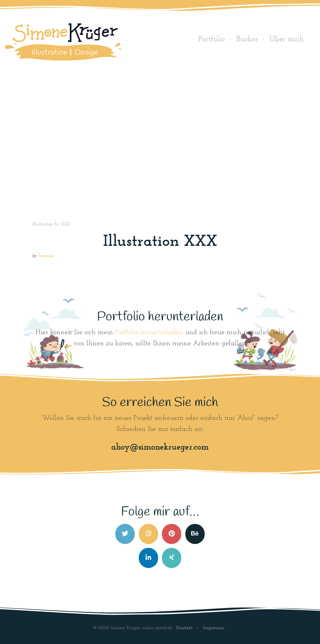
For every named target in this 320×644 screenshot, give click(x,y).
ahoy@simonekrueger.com (160, 447)
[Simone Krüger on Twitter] (125, 534)
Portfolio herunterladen (149, 332)
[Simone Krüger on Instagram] (148, 534)
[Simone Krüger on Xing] (172, 558)
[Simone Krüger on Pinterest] (172, 534)
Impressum (214, 628)
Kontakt (185, 628)
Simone (46, 256)
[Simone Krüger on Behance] (195, 534)
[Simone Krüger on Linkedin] (148, 558)
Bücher (247, 39)
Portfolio (212, 39)
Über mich (287, 39)
